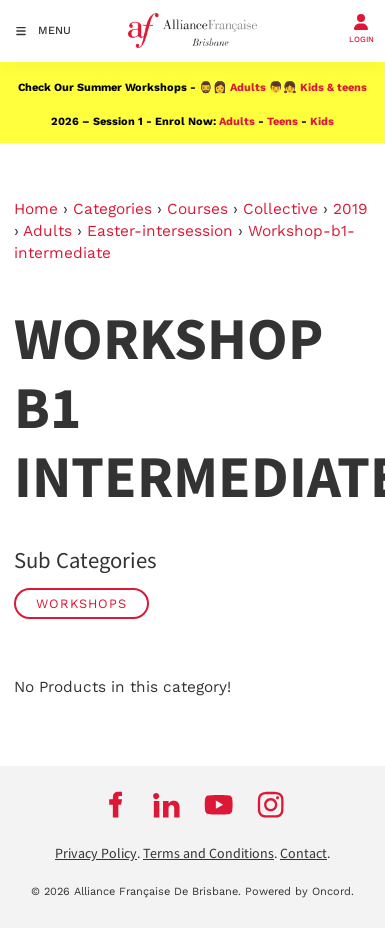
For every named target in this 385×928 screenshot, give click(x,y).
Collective (280, 209)
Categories (112, 209)
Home (36, 209)
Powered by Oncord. (299, 891)
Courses (197, 209)
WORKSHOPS (81, 603)
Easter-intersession (160, 231)
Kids (322, 121)
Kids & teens (333, 87)
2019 (350, 209)
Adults (248, 87)
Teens (282, 121)
